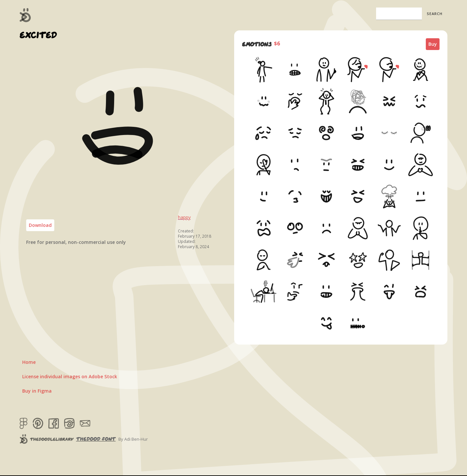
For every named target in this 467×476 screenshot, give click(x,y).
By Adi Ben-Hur (133, 439)
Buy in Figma (37, 391)
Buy (433, 44)
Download (40, 225)
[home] (25, 15)
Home (29, 362)
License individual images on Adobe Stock (70, 376)
